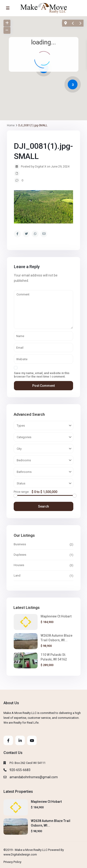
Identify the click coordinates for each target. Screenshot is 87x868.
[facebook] (8, 740)
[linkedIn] (20, 740)
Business (20, 544)
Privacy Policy (12, 862)
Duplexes (20, 555)
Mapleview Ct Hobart (56, 616)
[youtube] (32, 740)
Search (43, 506)
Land (17, 575)
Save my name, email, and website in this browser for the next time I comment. (42, 375)
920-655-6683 (20, 770)
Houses (19, 565)
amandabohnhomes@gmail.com (34, 777)
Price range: (21, 492)
